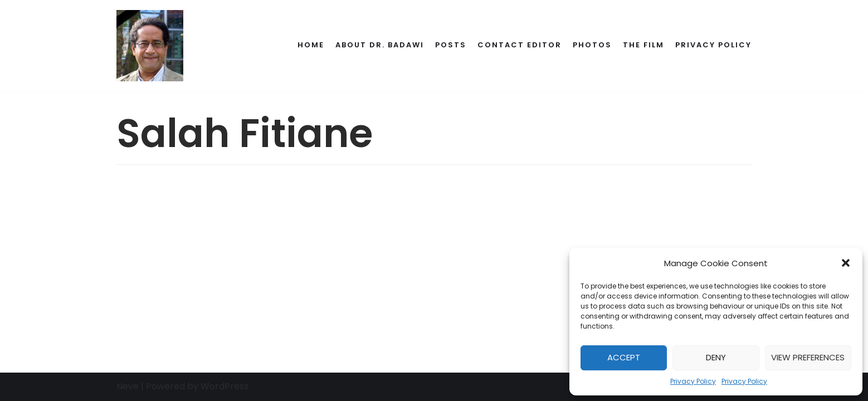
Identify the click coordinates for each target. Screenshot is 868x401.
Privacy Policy (693, 381)
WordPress (225, 386)
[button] (846, 263)
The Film (643, 45)
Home (311, 45)
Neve (128, 386)
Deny (716, 357)
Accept (624, 357)
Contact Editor (520, 45)
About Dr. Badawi (380, 45)
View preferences (808, 357)
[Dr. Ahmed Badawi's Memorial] (150, 46)
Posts (451, 45)
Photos (592, 45)
